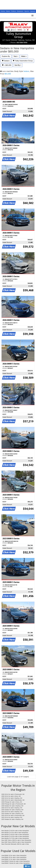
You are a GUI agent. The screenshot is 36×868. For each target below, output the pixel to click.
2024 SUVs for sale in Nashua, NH (12, 812)
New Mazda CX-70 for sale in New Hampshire (15, 838)
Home (3, 11)
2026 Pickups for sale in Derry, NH (12, 802)
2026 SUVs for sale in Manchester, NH (13, 800)
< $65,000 (7, 65)
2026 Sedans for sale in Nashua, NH (12, 806)
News (8, 11)
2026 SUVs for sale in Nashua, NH (12, 798)
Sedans (6, 61)
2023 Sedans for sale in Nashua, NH (12, 819)
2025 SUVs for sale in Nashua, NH (12, 808)
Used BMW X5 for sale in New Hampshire (14, 857)
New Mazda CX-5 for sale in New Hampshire (15, 833)
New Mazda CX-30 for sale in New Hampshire (15, 836)
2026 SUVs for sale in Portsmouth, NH (13, 794)
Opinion (33, 11)
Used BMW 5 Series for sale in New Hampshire (16, 861)
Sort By (18, 65)
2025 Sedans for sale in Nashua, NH (12, 810)
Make (24, 56)
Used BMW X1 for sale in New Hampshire (14, 859)
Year (16, 56)
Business (20, 11)
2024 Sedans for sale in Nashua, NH (12, 814)
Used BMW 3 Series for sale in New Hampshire (16, 863)
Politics (14, 11)
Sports (27, 11)
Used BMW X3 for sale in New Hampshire (14, 855)
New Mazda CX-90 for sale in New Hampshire (15, 834)
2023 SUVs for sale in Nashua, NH (12, 817)
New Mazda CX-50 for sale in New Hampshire (15, 831)
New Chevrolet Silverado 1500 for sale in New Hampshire (15, 844)
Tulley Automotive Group (23, 61)
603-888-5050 (22, 43)
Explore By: (6, 56)
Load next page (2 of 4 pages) (18, 777)
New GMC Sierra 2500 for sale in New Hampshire (16, 842)
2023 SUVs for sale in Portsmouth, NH (13, 815)
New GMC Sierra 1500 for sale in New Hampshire (16, 840)
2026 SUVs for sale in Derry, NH (11, 796)
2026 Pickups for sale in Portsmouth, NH (14, 804)
